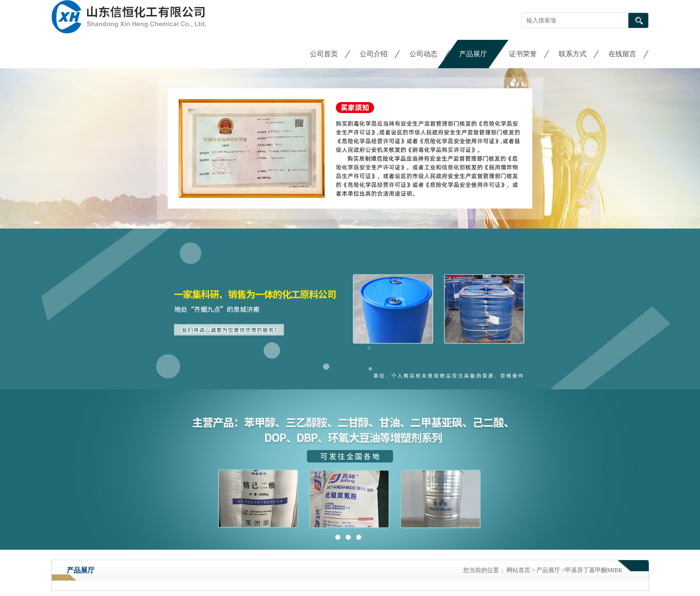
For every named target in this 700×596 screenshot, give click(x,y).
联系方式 (573, 54)
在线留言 (622, 54)
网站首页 (518, 570)
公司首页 (324, 54)
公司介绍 (374, 54)
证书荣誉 (523, 54)
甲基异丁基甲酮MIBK (594, 570)
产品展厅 (473, 54)
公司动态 (423, 54)
